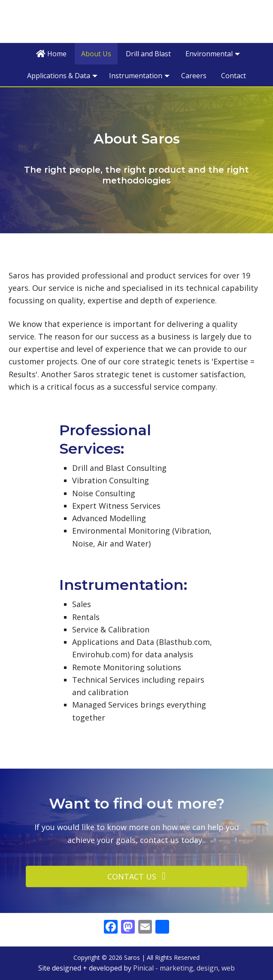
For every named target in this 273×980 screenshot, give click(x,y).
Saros (136, 21)
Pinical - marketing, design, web (184, 968)
